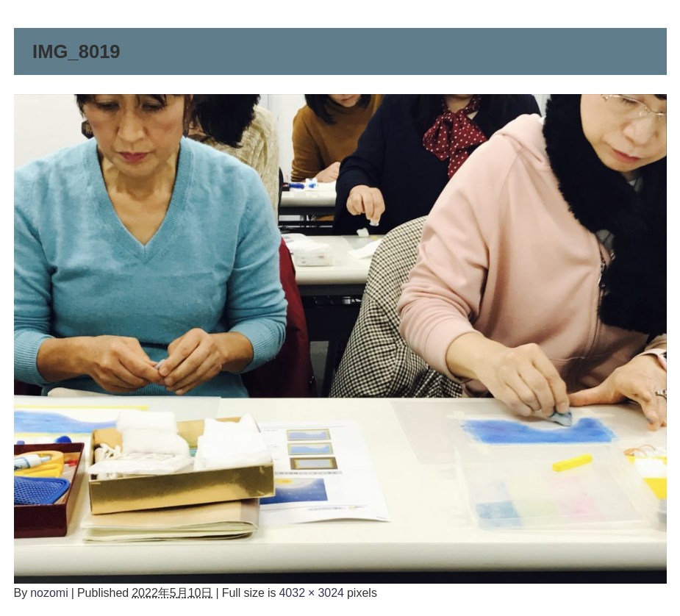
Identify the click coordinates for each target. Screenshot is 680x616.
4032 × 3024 (311, 592)
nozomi (49, 592)
